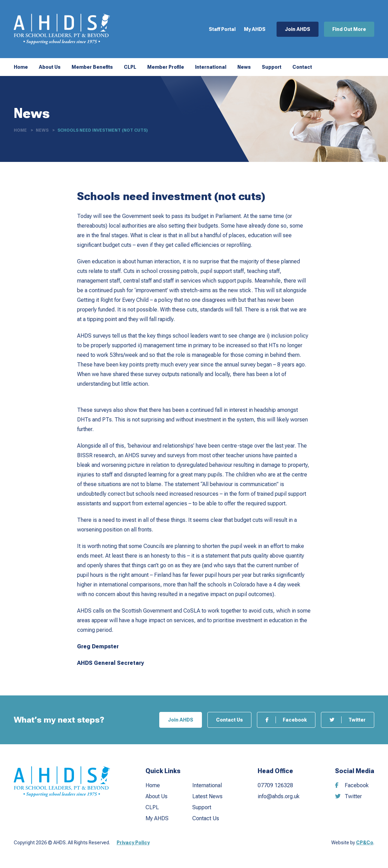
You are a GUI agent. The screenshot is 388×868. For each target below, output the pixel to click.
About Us (50, 67)
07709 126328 (275, 785)
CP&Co (365, 843)
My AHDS (255, 29)
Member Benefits (92, 67)
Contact (302, 67)
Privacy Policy (133, 843)
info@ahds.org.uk (279, 796)
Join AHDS (298, 29)
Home (21, 67)
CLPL (130, 67)
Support (272, 67)
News (244, 67)
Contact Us (229, 720)
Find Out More (349, 29)
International (211, 67)
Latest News (207, 796)
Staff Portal (222, 29)
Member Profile (166, 67)
